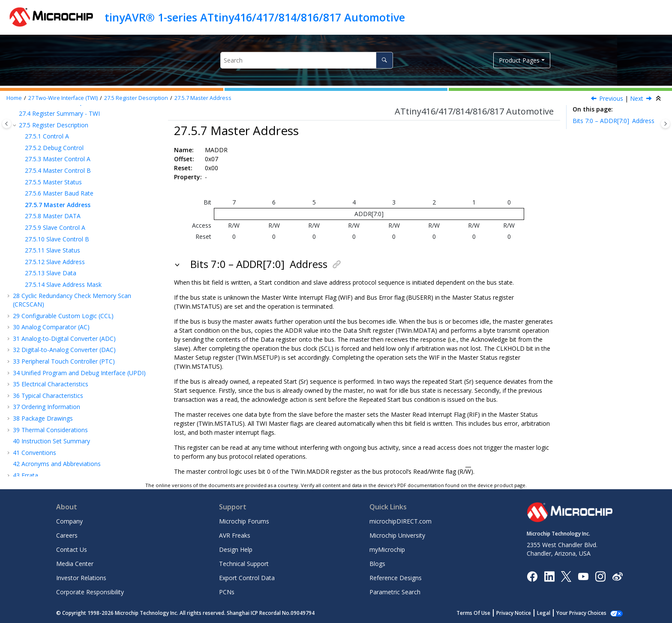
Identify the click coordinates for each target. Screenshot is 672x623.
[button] (15, 114)
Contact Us (72, 549)
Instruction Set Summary (51, 441)
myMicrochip (387, 549)
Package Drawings (43, 418)
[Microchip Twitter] (566, 576)
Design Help (236, 549)
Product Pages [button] (519, 60)
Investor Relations (81, 578)
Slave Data (51, 273)
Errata (25, 475)
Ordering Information (46, 407)
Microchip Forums (244, 521)
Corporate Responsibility (90, 592)
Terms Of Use (483, 613)
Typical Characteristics (48, 396)
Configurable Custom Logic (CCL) (63, 316)
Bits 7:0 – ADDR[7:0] (613, 121)
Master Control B (58, 170)
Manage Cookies (586, 613)
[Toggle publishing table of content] (7, 124)
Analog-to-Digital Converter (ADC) (64, 339)
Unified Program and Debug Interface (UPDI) (79, 373)
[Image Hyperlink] (583, 576)
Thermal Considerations (50, 430)
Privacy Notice (523, 613)
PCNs (227, 592)
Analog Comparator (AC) (51, 327)
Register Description (136, 98)
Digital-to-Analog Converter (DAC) (64, 350)
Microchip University (397, 535)
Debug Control (54, 148)
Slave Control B (57, 239)
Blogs (377, 564)
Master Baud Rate (59, 193)
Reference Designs (396, 578)
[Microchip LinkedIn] (549, 576)
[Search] (384, 60)
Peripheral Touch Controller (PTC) (64, 361)
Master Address (203, 98)
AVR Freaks (235, 535)
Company (69, 521)
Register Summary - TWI (59, 113)
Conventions (34, 453)
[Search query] (307, 60)
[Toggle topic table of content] (665, 124)
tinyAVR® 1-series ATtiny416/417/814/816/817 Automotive (255, 17)
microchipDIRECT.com (400, 521)
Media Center (75, 564)
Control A (47, 136)
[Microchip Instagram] (600, 576)
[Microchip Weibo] (617, 576)
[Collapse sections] (659, 99)
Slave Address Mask (63, 284)
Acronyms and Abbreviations (57, 464)
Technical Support (244, 564)
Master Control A (58, 159)
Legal (553, 613)
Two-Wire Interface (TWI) (63, 98)
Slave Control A (55, 227)
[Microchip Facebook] (532, 576)
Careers (67, 535)
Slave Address (55, 262)
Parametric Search (395, 592)
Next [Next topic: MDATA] (637, 98)
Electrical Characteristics (51, 384)
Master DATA (53, 216)
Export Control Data (247, 578)
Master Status (53, 182)
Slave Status (52, 250)
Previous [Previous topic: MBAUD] (611, 98)
